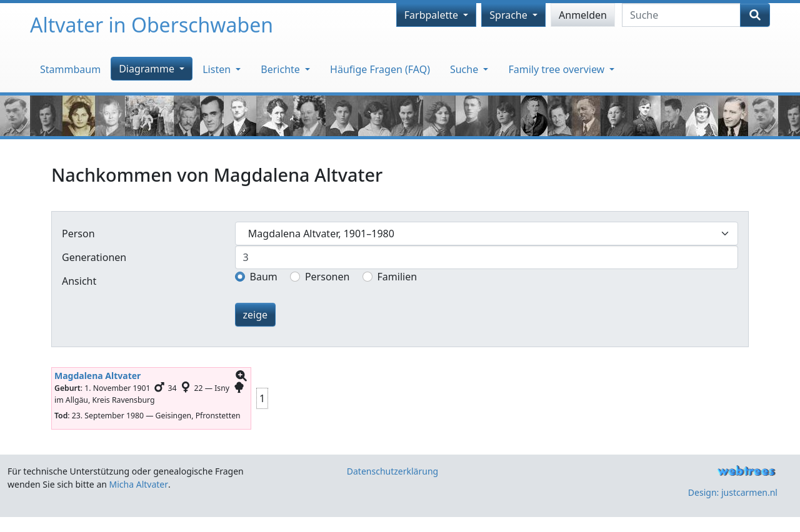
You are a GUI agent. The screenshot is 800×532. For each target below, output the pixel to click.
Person (78, 234)
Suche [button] (465, 69)
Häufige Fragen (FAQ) (380, 69)
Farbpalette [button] (432, 15)
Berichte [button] (282, 69)
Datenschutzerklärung (392, 471)
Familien (397, 277)
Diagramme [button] (148, 69)
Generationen (94, 257)
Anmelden (583, 15)
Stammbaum (70, 69)
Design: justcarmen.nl (733, 492)
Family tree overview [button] (557, 69)
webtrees (746, 471)
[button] (241, 376)
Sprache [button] (510, 15)
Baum (264, 277)
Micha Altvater (139, 484)
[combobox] (487, 234)
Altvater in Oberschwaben (152, 25)
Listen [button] (218, 69)
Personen (327, 277)
